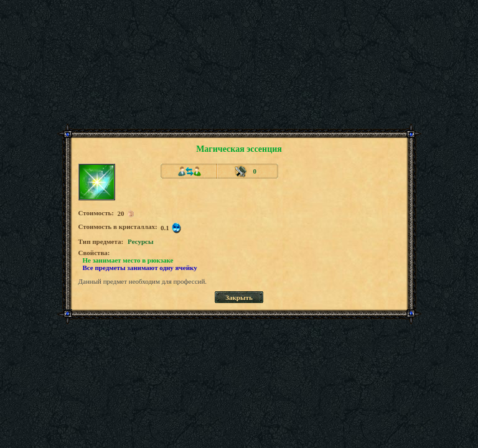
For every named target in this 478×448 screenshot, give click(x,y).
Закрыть (239, 297)
